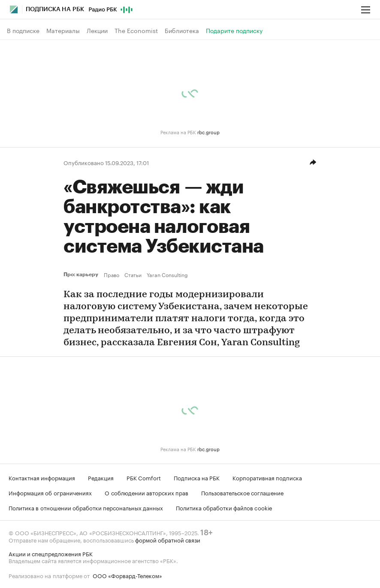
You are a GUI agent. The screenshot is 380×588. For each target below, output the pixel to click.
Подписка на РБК (197, 477)
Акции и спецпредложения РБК (51, 553)
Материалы (63, 30)
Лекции (97, 30)
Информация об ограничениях (50, 492)
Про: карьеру (82, 274)
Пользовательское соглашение (242, 492)
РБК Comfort (144, 477)
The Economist (136, 30)
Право (112, 274)
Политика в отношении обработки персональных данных (86, 507)
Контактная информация (42, 477)
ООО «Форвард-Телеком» (127, 575)
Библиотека (182, 30)
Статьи (133, 274)
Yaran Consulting (167, 274)
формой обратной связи (168, 540)
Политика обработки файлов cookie (224, 507)
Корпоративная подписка (267, 477)
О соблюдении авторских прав (146, 492)
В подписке (23, 30)
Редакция (101, 477)
